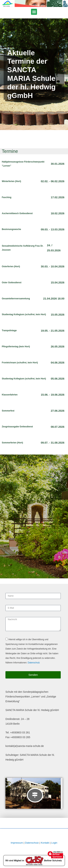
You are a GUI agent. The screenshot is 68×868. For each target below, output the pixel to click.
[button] (34, 12)
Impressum (17, 843)
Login (54, 843)
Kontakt (45, 843)
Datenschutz (34, 663)
